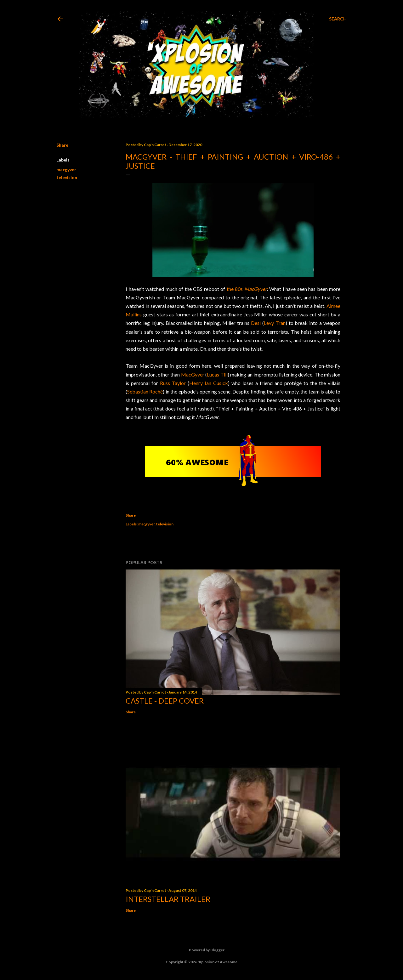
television (67, 177)
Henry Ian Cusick (209, 383)
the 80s (247, 289)
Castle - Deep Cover (165, 701)
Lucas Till (217, 374)
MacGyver (193, 374)
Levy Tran (275, 323)
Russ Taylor (173, 383)
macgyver (66, 170)
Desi (256, 323)
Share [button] (62, 145)
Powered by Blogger (202, 950)
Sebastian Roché (145, 391)
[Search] (338, 19)
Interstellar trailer (168, 899)
